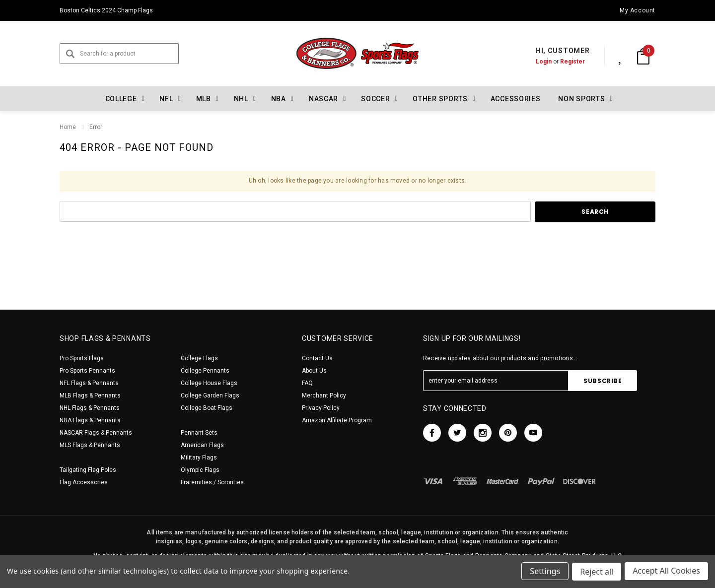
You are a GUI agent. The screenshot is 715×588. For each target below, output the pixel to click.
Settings (544, 572)
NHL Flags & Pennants (90, 408)
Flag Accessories (84, 482)
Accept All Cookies (666, 572)
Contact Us (317, 358)
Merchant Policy (324, 395)
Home (68, 127)
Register (562, 62)
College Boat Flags (207, 408)
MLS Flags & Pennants (90, 445)
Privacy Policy (321, 408)
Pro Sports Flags (82, 358)
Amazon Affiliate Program (337, 420)
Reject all (596, 572)
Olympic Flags (200, 470)
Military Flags (199, 457)
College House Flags (209, 383)
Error (96, 127)
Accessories (516, 99)
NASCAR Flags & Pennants (96, 433)
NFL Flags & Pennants (89, 383)
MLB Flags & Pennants (90, 395)
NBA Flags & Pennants (90, 420)
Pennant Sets (199, 433)
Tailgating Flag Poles (88, 470)
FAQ (307, 383)
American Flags (202, 445)
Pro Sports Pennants (87, 371)
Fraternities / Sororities (212, 482)
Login (533, 62)
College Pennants (205, 371)
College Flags (199, 358)
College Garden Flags (210, 395)
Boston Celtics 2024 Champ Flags (106, 10)
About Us (314, 371)
